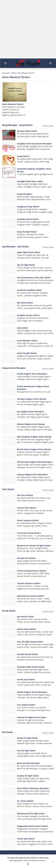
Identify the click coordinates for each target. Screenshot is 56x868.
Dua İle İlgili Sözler (26, 750)
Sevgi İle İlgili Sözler (27, 232)
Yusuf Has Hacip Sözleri (29, 533)
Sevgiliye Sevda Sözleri (28, 315)
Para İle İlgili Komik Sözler (30, 642)
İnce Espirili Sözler (26, 705)
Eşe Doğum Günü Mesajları (31, 411)
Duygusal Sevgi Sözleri (28, 206)
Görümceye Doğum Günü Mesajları (35, 462)
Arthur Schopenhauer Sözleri (32, 571)
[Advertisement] (28, 29)
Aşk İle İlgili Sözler (26, 265)
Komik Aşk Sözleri (26, 679)
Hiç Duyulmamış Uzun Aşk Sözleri (34, 277)
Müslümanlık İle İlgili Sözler (31, 813)
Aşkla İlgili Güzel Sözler (29, 252)
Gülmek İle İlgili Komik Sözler (32, 717)
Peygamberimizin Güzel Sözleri (33, 826)
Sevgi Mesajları (25, 194)
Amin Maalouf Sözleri (13, 104)
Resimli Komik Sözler (28, 654)
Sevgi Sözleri (23, 156)
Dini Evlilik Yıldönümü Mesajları (33, 788)
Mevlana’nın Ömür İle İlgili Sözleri (34, 545)
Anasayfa (6, 73)
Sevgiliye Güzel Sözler (28, 219)
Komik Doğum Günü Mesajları (32, 374)
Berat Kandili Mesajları (29, 763)
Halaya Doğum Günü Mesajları (32, 474)
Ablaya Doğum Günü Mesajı (31, 424)
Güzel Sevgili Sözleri (27, 353)
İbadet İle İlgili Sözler (28, 738)
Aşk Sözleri (22, 328)
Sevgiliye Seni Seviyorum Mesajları (34, 144)
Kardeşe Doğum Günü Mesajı (32, 399)
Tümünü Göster (48, 126)
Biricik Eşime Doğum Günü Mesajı (34, 449)
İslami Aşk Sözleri (26, 839)
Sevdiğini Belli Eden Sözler (30, 181)
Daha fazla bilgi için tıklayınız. (35, 860)
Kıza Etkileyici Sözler (27, 341)
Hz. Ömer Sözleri (25, 801)
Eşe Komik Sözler (26, 616)
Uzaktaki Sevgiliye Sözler (30, 290)
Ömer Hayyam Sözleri (28, 520)
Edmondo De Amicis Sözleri (31, 596)
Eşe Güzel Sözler (25, 303)
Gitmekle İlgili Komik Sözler (31, 667)
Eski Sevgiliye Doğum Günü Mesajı (34, 437)
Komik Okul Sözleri (27, 629)
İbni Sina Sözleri (25, 495)
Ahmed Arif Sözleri (26, 558)
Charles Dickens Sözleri (29, 583)
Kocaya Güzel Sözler (27, 131)
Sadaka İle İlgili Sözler (28, 776)
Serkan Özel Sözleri (27, 508)
